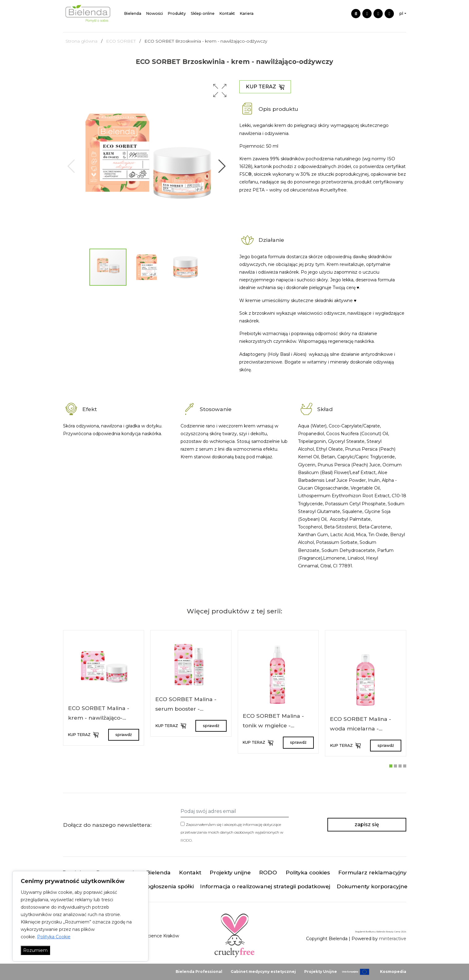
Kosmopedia (393, 972)
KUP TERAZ (265, 87)
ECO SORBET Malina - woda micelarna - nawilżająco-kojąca (360, 729)
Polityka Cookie (54, 937)
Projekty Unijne (321, 972)
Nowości (155, 13)
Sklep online (203, 13)
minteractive (393, 939)
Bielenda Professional (199, 972)
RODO (186, 840)
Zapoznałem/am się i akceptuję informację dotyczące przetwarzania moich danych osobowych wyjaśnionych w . (232, 832)
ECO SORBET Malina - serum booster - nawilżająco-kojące (186, 709)
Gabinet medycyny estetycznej (263, 972)
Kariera (247, 13)
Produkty (177, 13)
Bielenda (133, 13)
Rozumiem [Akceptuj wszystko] (35, 950)
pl (401, 13)
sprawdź (124, 735)
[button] (220, 90)
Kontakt (227, 13)
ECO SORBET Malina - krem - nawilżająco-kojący (99, 718)
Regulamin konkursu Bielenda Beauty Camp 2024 (381, 932)
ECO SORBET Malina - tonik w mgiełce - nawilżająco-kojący (273, 726)
